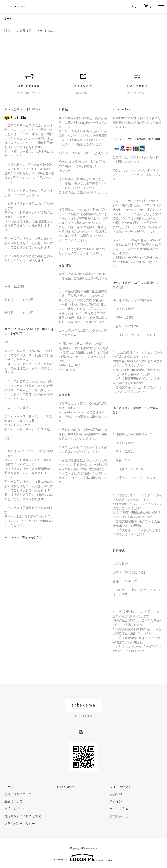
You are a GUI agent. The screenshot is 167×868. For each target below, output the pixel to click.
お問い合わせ (119, 816)
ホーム (8, 19)
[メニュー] (160, 7)
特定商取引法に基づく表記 (23, 816)
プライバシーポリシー (20, 824)
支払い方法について (18, 809)
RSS (60, 787)
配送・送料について (18, 794)
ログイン (116, 801)
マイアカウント (121, 787)
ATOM (70, 787)
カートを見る (119, 809)
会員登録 (116, 794)
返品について (13, 801)
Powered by (83, 858)
